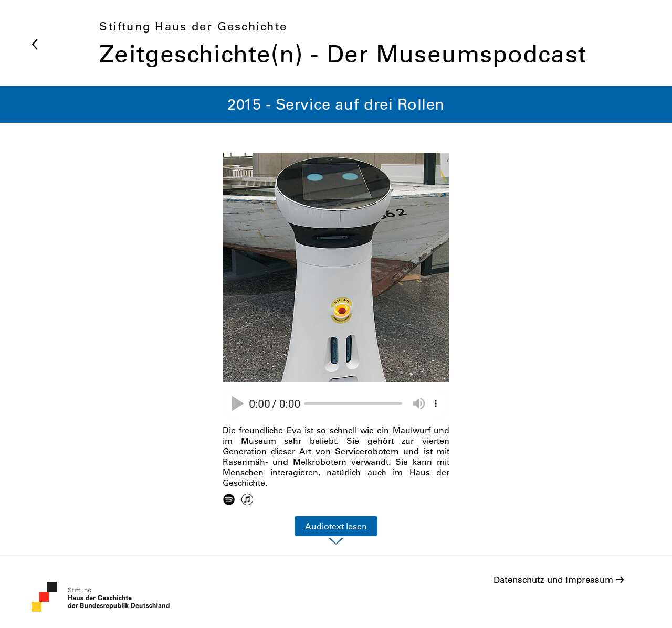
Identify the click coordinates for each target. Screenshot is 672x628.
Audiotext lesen (336, 526)
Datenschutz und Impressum (553, 580)
